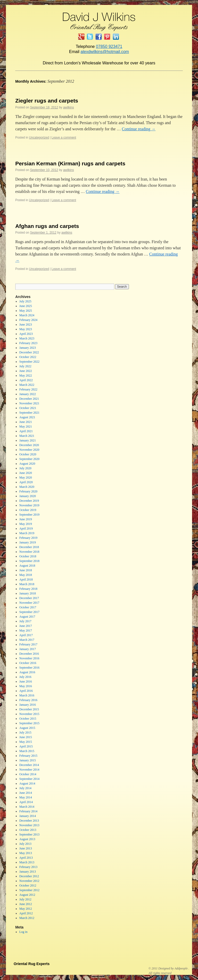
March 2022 (27, 385)
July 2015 (25, 732)
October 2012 (28, 885)
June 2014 (26, 793)
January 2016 (28, 705)
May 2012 (26, 909)
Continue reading (139, 129)
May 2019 (26, 524)
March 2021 (27, 436)
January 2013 (28, 872)
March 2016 (27, 695)
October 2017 (28, 607)
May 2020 (26, 478)
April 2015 (26, 746)
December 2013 (29, 821)
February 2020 (28, 491)
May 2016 (26, 686)
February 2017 (28, 644)
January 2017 (28, 649)
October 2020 (28, 454)
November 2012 (29, 881)
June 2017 (26, 626)
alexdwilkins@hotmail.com (105, 52)
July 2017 (25, 621)
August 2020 (27, 464)
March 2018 (27, 584)
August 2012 (27, 895)
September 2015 (29, 723)
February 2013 (28, 867)
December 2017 (29, 598)
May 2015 (26, 742)
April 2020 (26, 482)
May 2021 (26, 427)
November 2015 (29, 714)
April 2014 (26, 802)
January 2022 (28, 394)
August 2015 (27, 728)
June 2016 (26, 681)
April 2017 (26, 635)
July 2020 (25, 468)
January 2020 (28, 496)
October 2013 (28, 830)
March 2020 (27, 487)
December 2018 (29, 547)
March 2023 (27, 338)
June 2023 (26, 325)
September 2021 (29, 413)
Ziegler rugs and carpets (47, 101)
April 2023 (26, 334)
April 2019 (26, 529)
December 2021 (29, 399)
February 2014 (28, 811)
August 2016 (27, 672)
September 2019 (29, 515)
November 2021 (29, 403)
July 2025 (25, 301)
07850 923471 (109, 46)
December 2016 (29, 654)
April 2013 (26, 858)
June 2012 (26, 904)
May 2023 (26, 329)
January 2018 (28, 593)
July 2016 (25, 677)
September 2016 (29, 668)
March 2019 (27, 533)
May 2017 (26, 630)
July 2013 (25, 844)
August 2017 (27, 617)
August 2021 (27, 417)
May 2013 (26, 853)
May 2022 (26, 376)
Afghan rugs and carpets (47, 226)
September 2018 (29, 561)
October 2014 (28, 774)
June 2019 (26, 519)
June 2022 (26, 371)
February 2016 (28, 700)
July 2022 (25, 366)
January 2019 (28, 542)
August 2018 (27, 566)
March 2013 (27, 862)
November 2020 (29, 450)
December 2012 (29, 876)
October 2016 (28, 663)
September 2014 (29, 779)
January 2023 (28, 348)
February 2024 (28, 320)
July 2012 (25, 899)
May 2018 (26, 575)
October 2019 (28, 510)
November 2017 (29, 603)
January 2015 (28, 760)
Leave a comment (64, 138)
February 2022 (28, 389)
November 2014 (29, 770)
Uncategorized (39, 138)
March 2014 (27, 807)
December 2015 (29, 709)
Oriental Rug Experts (32, 964)
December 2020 (29, 445)
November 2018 (29, 552)
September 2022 (29, 362)
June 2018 (26, 570)
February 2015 (28, 756)
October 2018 (28, 556)
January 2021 (28, 440)
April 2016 (26, 691)
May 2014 (26, 797)
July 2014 (25, 788)
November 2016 (29, 658)
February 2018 (28, 589)
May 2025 (26, 311)
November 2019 (29, 505)
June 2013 (26, 848)
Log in (23, 932)
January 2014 (28, 816)
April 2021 (26, 431)
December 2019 (29, 501)
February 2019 (28, 538)
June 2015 (26, 737)
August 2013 (27, 839)
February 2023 (28, 343)
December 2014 (29, 765)
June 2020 (26, 473)
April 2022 (26, 380)
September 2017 (29, 612)
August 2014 (27, 783)
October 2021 (28, 408)
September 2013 (29, 834)
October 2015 (28, 719)
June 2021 (26, 422)
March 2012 (27, 918)
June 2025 (26, 306)
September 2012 (29, 890)
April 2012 (26, 913)
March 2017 (27, 640)
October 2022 (28, 357)
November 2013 (29, 825)
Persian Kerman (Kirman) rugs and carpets (70, 163)
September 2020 (29, 459)
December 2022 (29, 352)
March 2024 (27, 315)
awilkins (69, 107)
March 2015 (27, 751)
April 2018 (26, 580)
